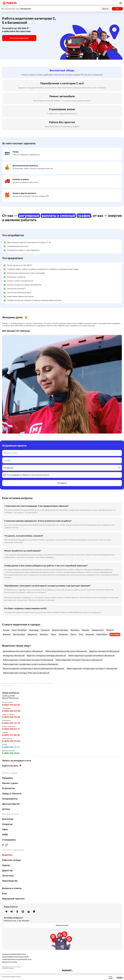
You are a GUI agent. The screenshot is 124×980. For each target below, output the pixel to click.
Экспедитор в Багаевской (14, 656)
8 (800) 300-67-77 (11, 729)
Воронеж (7, 634)
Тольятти (110, 630)
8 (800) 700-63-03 (11, 705)
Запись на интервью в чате (17, 761)
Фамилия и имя (10, 453)
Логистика (8, 876)
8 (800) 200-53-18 (11, 723)
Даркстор (7, 870)
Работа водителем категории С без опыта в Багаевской (79, 660)
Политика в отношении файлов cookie (14, 954)
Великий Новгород (60, 630)
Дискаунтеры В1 (11, 804)
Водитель (7, 855)
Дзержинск (32, 634)
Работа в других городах (10, 962)
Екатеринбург (19, 634)
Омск (81, 634)
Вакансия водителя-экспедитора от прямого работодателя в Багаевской (34, 669)
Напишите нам (62, 925)
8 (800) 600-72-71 (11, 747)
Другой (105, 9)
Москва (6, 630)
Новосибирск (102, 634)
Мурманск (45, 630)
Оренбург (44, 634)
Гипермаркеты (10, 799)
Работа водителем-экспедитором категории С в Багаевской (92, 669)
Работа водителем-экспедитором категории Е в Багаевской (28, 660)
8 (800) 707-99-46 (11, 735)
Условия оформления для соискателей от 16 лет (17, 959)
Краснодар (34, 630)
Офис (5, 829)
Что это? (111, 978)
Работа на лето (12, 766)
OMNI (5, 835)
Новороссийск (98, 630)
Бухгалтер (8, 819)
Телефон (7, 460)
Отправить (62, 483)
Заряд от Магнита (12, 794)
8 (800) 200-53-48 (11, 717)
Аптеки (6, 809)
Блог (5, 893)
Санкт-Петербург (19, 630)
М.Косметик (9, 788)
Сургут (73, 634)
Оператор (7, 824)
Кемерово (90, 634)
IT (5, 845)
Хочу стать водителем (17, 38)
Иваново (86, 630)
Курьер (6, 865)
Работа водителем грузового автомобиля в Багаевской (91, 656)
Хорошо (120, 978)
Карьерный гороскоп (13, 899)
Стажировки (9, 840)
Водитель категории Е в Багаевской (104, 651)
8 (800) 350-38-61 (11, 753)
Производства (10, 881)
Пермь (53, 634)
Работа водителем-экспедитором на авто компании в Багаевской (30, 664)
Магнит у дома (10, 783)
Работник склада (11, 860)
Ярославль (75, 630)
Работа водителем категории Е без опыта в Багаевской (26, 673)
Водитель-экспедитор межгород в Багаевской (46, 656)
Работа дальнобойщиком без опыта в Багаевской (66, 651)
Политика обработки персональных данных (15, 957)
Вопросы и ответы (12, 888)
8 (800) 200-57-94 (11, 741)
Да (117, 9)
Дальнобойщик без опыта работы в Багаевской (23, 651)
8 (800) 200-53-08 (11, 711)
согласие (16, 475)
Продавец (7, 778)
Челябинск (63, 634)
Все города (115, 634)
